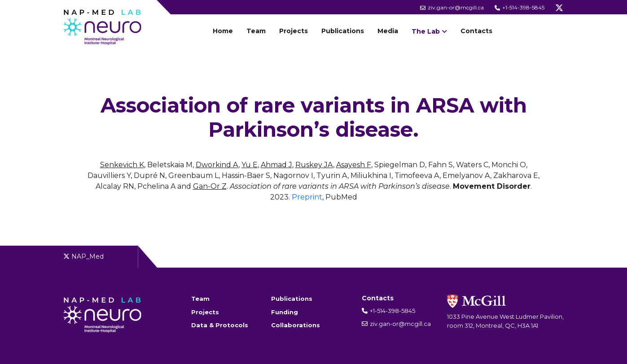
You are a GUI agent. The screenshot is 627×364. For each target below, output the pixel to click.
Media (388, 31)
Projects (294, 31)
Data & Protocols (220, 325)
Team (256, 31)
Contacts (476, 31)
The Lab (426, 31)
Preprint (307, 197)
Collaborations (296, 325)
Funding (285, 312)
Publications (343, 31)
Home (223, 31)
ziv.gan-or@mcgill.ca (452, 7)
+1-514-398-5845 (520, 7)
